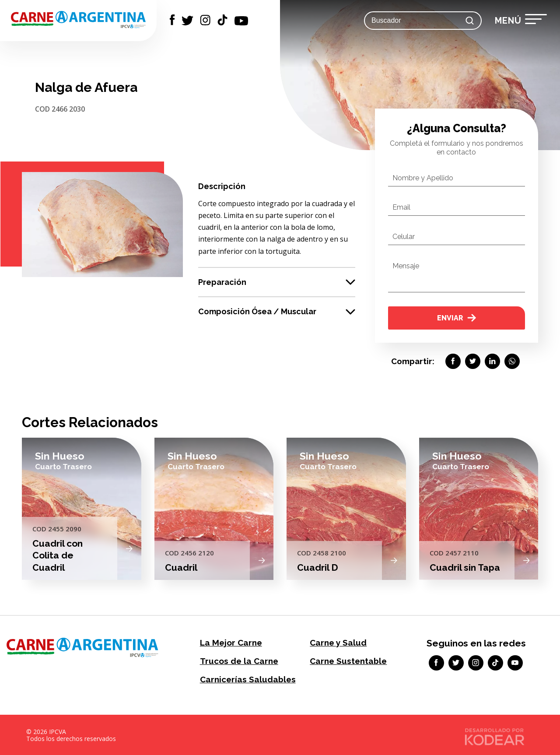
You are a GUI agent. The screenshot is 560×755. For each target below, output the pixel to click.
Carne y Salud (337, 642)
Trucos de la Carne (237, 660)
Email (401, 207)
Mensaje (406, 266)
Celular (404, 237)
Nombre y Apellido (423, 178)
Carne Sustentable (347, 660)
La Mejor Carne (229, 642)
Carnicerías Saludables (245, 678)
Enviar (457, 318)
